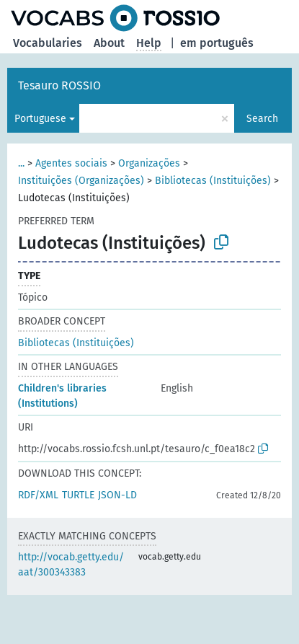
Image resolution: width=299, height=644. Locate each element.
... (21, 163)
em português (217, 43)
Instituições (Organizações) (81, 181)
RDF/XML (38, 495)
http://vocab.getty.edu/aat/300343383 (71, 565)
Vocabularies (48, 43)
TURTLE (78, 495)
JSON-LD (117, 495)
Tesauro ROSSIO (59, 85)
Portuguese (40, 119)
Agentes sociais (71, 163)
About (109, 43)
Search (262, 119)
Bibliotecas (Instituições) (213, 181)
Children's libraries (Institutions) (62, 396)
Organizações (149, 163)
